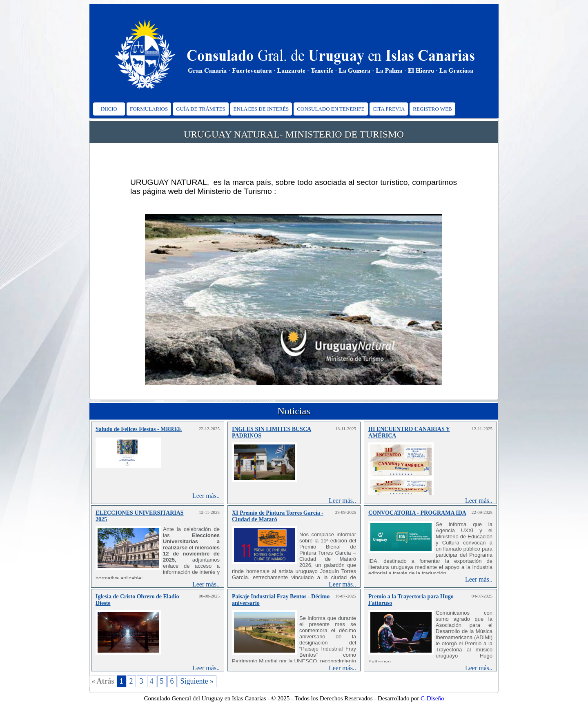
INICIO (109, 109)
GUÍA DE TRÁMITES (200, 109)
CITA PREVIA (389, 109)
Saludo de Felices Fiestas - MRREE (139, 429)
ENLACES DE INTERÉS (261, 109)
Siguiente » (197, 681)
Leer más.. (206, 496)
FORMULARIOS (149, 109)
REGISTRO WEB (432, 109)
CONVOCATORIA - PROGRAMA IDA (417, 513)
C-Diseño (432, 698)
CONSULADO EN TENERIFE (331, 109)
